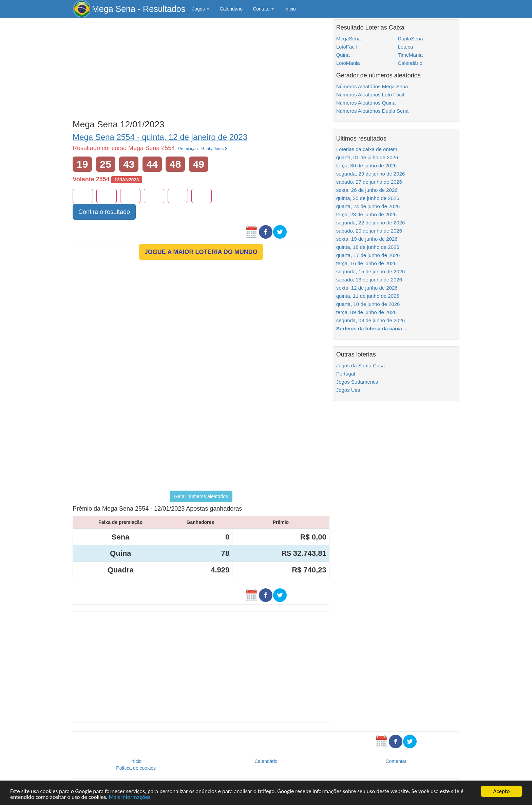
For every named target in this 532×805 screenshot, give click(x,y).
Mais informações (129, 797)
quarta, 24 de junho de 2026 (368, 206)
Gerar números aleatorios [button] (201, 496)
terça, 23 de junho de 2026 (366, 214)
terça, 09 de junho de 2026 (366, 312)
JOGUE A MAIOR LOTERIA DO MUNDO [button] (201, 252)
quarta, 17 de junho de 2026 (368, 255)
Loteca (405, 47)
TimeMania (410, 55)
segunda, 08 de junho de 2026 (371, 320)
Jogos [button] (201, 9)
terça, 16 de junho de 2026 (366, 263)
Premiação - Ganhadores (203, 149)
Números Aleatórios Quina (366, 103)
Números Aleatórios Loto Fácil (370, 95)
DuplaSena (410, 39)
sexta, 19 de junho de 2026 (367, 239)
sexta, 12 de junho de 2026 (367, 288)
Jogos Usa (348, 390)
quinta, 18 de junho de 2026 (368, 247)
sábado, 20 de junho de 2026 (369, 231)
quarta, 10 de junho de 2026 (368, 304)
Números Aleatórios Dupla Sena (372, 111)
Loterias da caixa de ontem (367, 149)
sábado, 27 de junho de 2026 (369, 182)
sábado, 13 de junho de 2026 (369, 280)
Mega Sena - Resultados (139, 9)
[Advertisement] (201, 67)
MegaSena (349, 39)
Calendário (231, 9)
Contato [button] (263, 9)
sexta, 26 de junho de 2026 (367, 190)
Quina (343, 55)
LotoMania (348, 63)
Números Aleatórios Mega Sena (372, 86)
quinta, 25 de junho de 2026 (368, 198)
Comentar (396, 761)
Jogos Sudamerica (357, 382)
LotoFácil (347, 47)
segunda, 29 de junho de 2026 (371, 174)
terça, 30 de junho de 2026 (366, 166)
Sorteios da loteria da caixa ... (372, 328)
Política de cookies (136, 768)
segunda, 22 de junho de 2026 (371, 223)
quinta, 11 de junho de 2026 (368, 296)
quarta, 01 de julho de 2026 (367, 157)
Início (290, 9)
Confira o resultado (104, 212)
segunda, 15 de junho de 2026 (371, 271)
